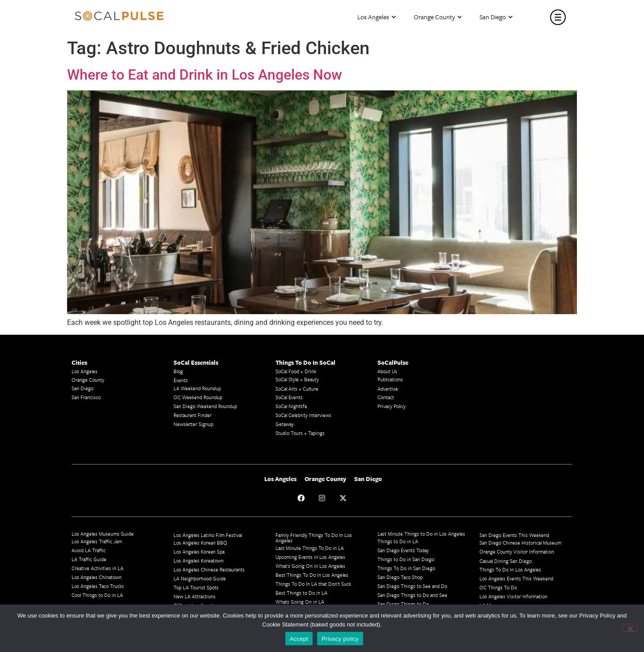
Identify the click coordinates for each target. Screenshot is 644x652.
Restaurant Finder (193, 415)
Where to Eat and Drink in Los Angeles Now (205, 75)
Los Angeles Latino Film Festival (208, 535)
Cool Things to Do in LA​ (97, 595)
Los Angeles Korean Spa (199, 552)
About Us (387, 371)
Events (181, 380)
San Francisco (86, 397)
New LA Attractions (195, 596)
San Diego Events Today (403, 550)
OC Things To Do (498, 587)
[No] (630, 628)
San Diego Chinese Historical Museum (520, 543)
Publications (390, 379)
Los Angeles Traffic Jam (97, 541)
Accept (299, 639)
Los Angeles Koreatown (199, 560)
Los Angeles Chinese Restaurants (209, 569)
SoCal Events (289, 397)
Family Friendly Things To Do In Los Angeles (314, 538)
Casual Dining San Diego (506, 561)
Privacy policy (340, 639)
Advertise (388, 389)
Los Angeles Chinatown (97, 577)
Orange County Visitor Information (517, 552)
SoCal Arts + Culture (297, 389)
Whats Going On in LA (300, 602)
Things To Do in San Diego (406, 568)
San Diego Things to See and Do (412, 586)
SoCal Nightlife (291, 406)
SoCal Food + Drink (296, 371)
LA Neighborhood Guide (200, 578)
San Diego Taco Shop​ (400, 577)
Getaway (285, 424)
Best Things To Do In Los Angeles (312, 575)
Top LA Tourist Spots (196, 587)
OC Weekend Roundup (198, 397)
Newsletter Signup (193, 424)
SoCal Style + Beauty (297, 379)
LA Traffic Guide (89, 559)
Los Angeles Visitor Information (513, 596)
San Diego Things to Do (403, 604)
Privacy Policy (392, 406)
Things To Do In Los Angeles (510, 569)
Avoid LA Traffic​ (89, 550)
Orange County (438, 17)
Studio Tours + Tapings (300, 433)
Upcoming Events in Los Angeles (310, 557)
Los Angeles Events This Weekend (516, 578)
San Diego (496, 17)
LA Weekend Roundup (197, 388)
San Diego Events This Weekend (514, 535)
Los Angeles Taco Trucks (98, 586)
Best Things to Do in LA (301, 593)
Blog (178, 371)
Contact (386, 397)
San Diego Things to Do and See (412, 595)
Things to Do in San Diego (406, 559)
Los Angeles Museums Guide (103, 534)
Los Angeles (377, 17)
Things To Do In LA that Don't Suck (313, 584)
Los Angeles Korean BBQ (200, 543)
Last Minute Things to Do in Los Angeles (421, 534)
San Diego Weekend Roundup (205, 406)
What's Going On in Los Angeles (310, 566)
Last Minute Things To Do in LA (310, 548)
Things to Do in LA (398, 541)
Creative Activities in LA (97, 568)
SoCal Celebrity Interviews (303, 415)
